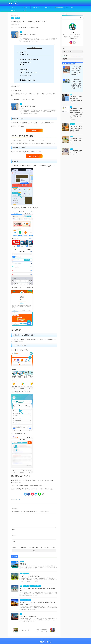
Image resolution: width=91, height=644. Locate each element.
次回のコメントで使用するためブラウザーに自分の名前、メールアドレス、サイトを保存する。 (35, 545)
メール (14, 533)
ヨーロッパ (25, 7)
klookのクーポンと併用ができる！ (28, 71)
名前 (14, 527)
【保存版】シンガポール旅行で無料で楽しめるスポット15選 (77, 121)
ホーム (13, 7)
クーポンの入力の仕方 (25, 74)
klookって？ (23, 52)
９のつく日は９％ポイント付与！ (28, 59)
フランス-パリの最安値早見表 (28, 614)
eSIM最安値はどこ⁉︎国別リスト (28, 35)
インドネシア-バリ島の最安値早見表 (29, 574)
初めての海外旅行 (59, 7)
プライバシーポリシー (70, 7)
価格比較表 (23, 561)
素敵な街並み (48, 7)
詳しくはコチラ (34, 154)
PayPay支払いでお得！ (25, 61)
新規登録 (34, 129)
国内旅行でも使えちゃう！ (26, 79)
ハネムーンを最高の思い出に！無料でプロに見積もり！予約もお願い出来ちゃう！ (76, 71)
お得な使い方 (23, 69)
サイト (14, 539)
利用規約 (25, 10)
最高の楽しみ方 (36, 7)
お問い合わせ (14, 10)
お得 (14, 497)
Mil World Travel (14, 4)
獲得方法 (22, 64)
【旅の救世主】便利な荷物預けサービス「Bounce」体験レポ (76, 96)
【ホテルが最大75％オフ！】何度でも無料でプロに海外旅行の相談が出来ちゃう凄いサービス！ (76, 83)
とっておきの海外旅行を (45, 637)
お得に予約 (17, 497)
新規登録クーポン (24, 54)
